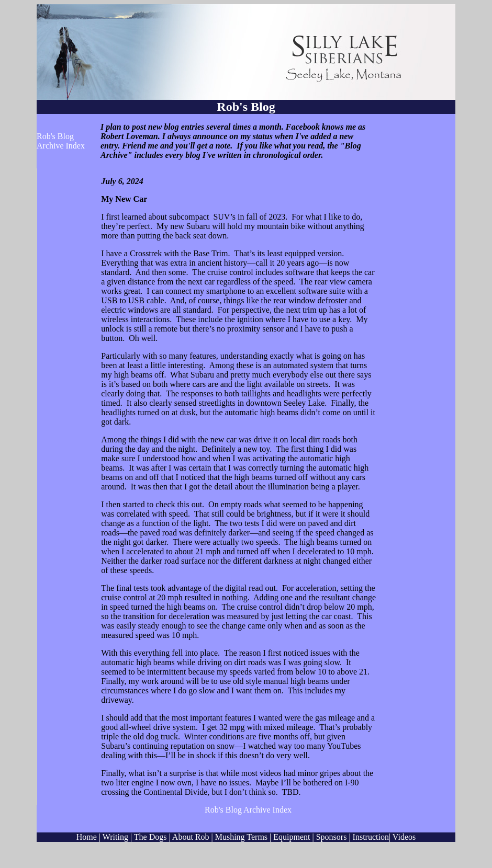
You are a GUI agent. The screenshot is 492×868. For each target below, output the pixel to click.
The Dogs (150, 837)
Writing (115, 837)
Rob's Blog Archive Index (61, 141)
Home (87, 837)
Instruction (371, 837)
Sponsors (332, 837)
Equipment (292, 837)
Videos (404, 837)
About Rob (191, 837)
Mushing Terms (242, 837)
